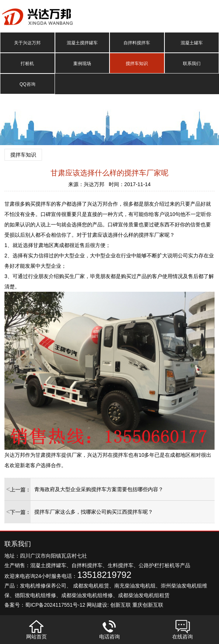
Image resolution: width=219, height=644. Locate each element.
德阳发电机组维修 (35, 595)
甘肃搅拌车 (48, 455)
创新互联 (121, 605)
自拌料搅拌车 (137, 43)
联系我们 (192, 64)
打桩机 (27, 64)
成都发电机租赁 (91, 586)
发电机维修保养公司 (43, 586)
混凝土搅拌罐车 (82, 43)
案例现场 (82, 64)
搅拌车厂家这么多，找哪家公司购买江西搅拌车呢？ (94, 512)
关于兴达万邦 (27, 43)
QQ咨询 (27, 84)
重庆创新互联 (148, 605)
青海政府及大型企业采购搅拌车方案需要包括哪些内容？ (99, 489)
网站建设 (97, 605)
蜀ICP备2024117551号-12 (55, 605)
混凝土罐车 (192, 43)
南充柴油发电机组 (135, 586)
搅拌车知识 (137, 64)
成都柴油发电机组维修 (87, 595)
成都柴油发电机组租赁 (144, 595)
